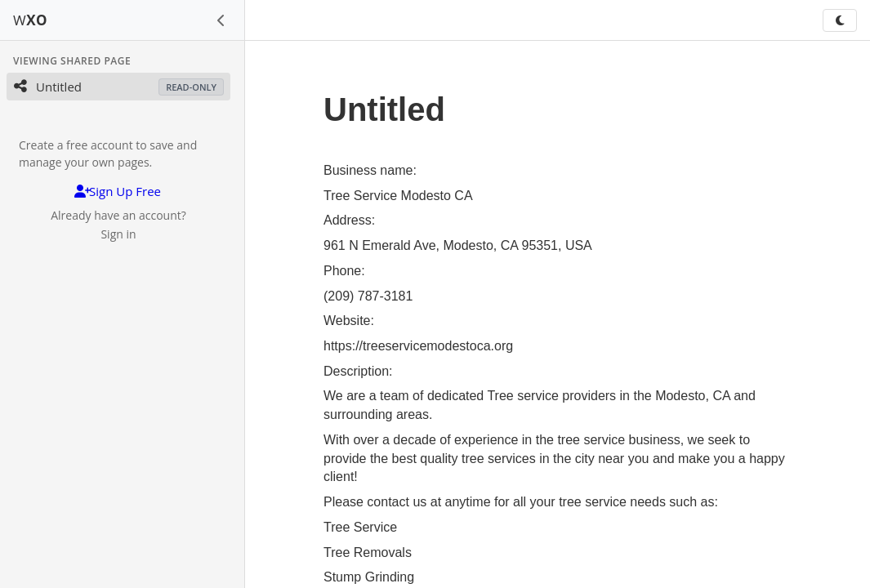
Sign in (118, 234)
